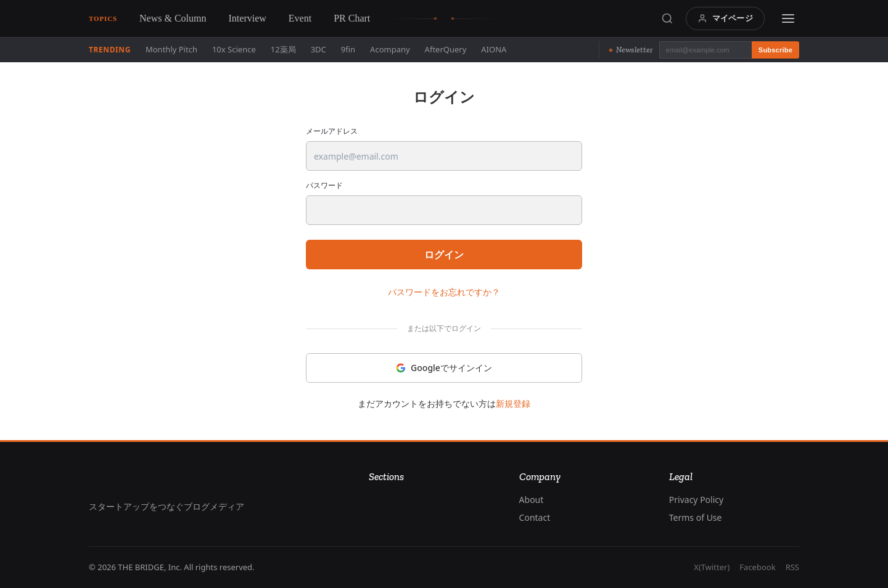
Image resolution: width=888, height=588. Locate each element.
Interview (248, 18)
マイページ (725, 18)
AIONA (494, 49)
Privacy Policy (696, 500)
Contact (535, 517)
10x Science (234, 49)
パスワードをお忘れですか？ (444, 292)
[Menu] (788, 18)
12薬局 (283, 49)
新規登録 (513, 403)
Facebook (757, 567)
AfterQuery (446, 49)
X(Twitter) (712, 567)
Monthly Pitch (171, 49)
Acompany (390, 49)
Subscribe (775, 50)
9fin (348, 49)
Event (300, 18)
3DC (319, 49)
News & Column (173, 18)
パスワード (324, 186)
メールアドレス (332, 131)
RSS (792, 567)
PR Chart (352, 18)
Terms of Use (696, 517)
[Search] (667, 18)
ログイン (444, 255)
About (532, 500)
